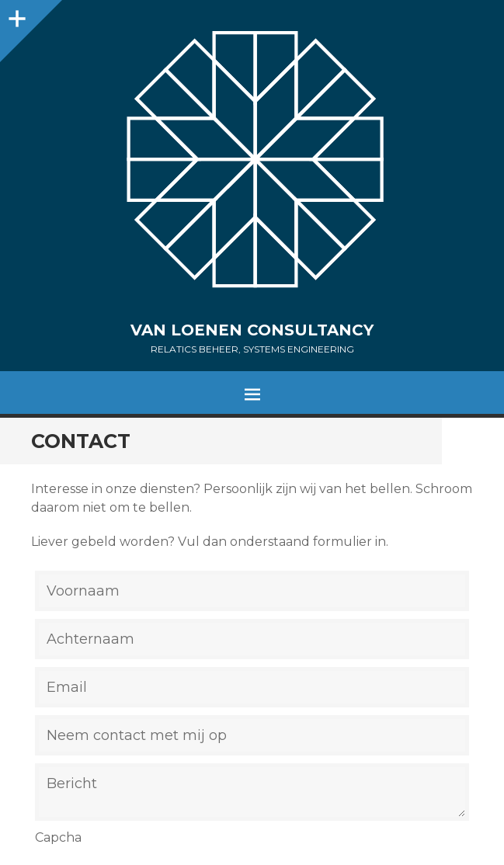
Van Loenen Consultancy (252, 330)
